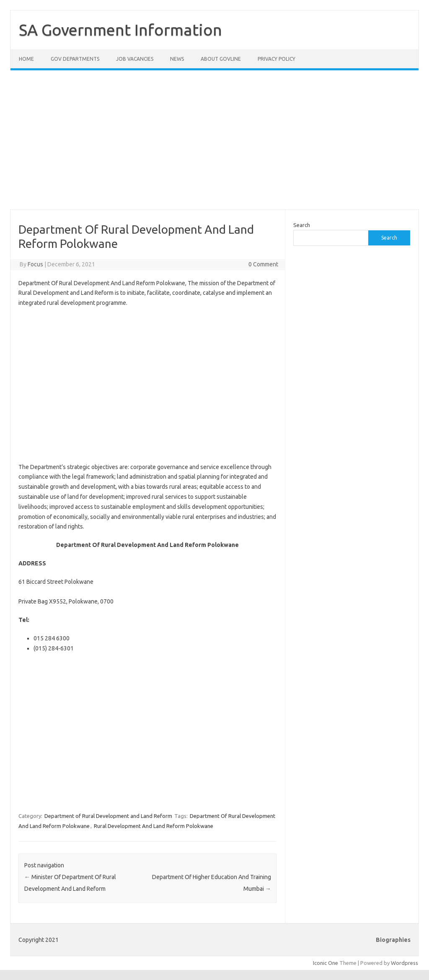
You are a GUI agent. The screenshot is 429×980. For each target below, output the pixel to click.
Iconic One (326, 963)
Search (302, 225)
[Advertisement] (214, 145)
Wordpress (404, 963)
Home (26, 59)
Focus (35, 264)
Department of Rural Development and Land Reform (108, 816)
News (177, 59)
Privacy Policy (277, 59)
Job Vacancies (135, 59)
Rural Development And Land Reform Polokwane (154, 826)
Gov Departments (75, 59)
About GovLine (221, 59)
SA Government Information (120, 30)
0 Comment (263, 264)
